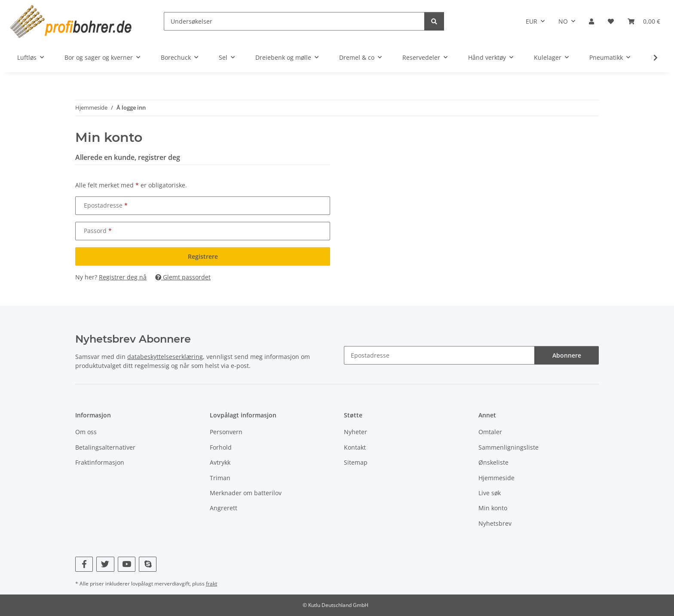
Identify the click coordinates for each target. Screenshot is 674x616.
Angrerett (224, 508)
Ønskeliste (493, 462)
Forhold (221, 447)
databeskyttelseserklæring (165, 357)
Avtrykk (220, 462)
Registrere (203, 256)
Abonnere (567, 355)
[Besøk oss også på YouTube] (127, 564)
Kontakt (355, 447)
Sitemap (356, 462)
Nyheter (355, 432)
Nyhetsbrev (495, 523)
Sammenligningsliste (509, 447)
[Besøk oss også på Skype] (148, 564)
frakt (211, 584)
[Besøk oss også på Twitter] (105, 564)
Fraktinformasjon (100, 462)
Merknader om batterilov (246, 493)
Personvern (226, 432)
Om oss (86, 432)
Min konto (493, 508)
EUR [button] (532, 21)
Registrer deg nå (123, 277)
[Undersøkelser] (294, 21)
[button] (591, 21)
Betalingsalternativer (105, 447)
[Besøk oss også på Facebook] (84, 564)
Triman (220, 478)
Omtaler (490, 432)
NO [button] (563, 21)
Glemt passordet (183, 277)
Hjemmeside (496, 478)
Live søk (490, 493)
